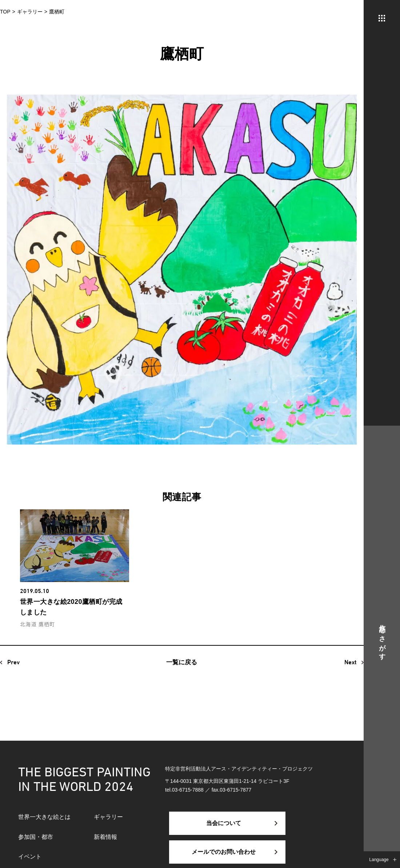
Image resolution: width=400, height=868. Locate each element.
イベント (30, 857)
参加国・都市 (36, 837)
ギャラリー (108, 817)
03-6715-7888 (188, 790)
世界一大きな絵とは (44, 817)
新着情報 (105, 837)
